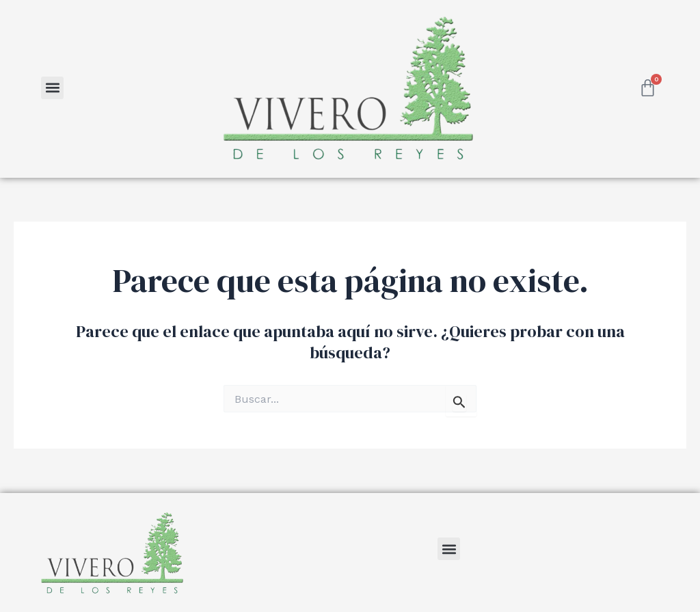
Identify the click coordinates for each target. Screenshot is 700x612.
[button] (52, 88)
